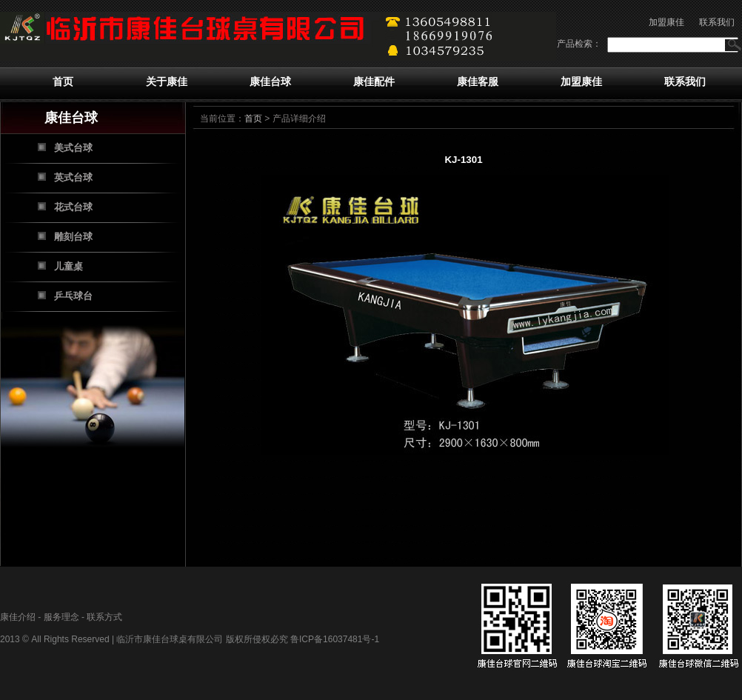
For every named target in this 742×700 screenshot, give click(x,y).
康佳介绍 (18, 617)
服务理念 (61, 617)
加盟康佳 (666, 22)
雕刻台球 (73, 237)
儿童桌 (68, 266)
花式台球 (73, 207)
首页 (63, 81)
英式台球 (73, 177)
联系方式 (104, 617)
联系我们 (717, 22)
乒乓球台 (73, 296)
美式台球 (73, 148)
